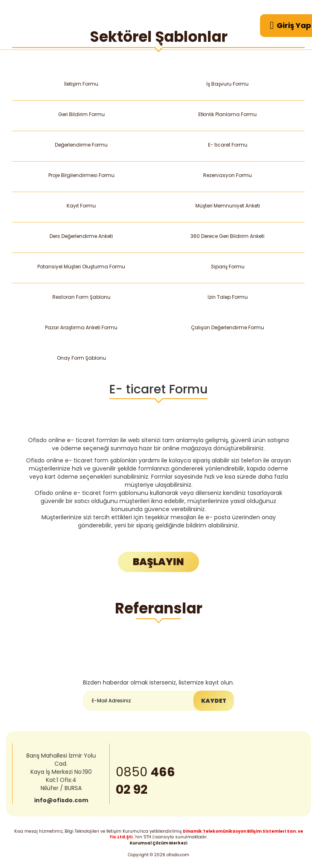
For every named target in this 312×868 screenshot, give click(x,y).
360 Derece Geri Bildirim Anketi (228, 236)
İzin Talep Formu (227, 297)
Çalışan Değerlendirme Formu (228, 327)
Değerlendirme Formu (81, 145)
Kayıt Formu (81, 206)
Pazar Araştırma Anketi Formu (81, 327)
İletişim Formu (81, 84)
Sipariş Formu (227, 267)
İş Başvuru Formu (227, 84)
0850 (145, 782)
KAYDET (214, 701)
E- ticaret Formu (227, 145)
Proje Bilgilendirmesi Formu (81, 175)
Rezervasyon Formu (228, 175)
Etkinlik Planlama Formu (228, 114)
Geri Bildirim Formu (81, 114)
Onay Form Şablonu (81, 358)
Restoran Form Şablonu (81, 297)
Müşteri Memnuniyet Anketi (227, 206)
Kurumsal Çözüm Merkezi (158, 843)
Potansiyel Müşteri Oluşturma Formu (81, 267)
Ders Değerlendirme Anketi (81, 236)
